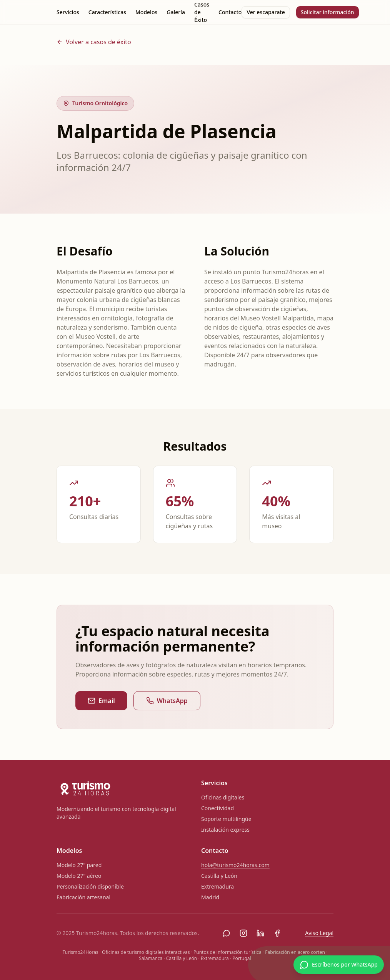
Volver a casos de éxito (94, 42)
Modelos (146, 12)
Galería (176, 12)
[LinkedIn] (260, 933)
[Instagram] (243, 933)
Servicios (68, 12)
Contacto (230, 12)
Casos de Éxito (202, 12)
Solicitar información (327, 12)
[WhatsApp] (227, 933)
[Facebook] (277, 933)
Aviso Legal (319, 933)
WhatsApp (167, 701)
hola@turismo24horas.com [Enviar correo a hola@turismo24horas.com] (235, 865)
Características (107, 12)
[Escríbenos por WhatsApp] (339, 965)
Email (101, 701)
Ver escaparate (266, 12)
